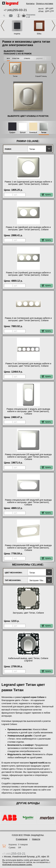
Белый (23, 133)
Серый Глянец (41, 76)
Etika (39, 34)
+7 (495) (15, 10)
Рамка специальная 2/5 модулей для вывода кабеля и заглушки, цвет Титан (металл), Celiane (28, 457)
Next (53, 26)
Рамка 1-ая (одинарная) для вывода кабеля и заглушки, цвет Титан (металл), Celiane (28, 183)
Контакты (30, 3)
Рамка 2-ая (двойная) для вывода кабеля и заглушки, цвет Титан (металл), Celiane (28, 228)
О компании (22, 839)
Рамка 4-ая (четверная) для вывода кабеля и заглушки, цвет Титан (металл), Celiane (28, 319)
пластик (16, 58)
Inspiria (17, 34)
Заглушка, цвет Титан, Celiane (28, 613)
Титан (15, 76)
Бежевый (33, 133)
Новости (36, 839)
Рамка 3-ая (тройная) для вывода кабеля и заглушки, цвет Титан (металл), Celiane (28, 274)
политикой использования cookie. (17, 865)
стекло (27, 58)
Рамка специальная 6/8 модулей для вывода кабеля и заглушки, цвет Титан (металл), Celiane (28, 548)
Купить (46, 195)
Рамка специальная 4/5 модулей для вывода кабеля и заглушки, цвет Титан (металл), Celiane (28, 502)
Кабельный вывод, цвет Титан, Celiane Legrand (28, 659)
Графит (12, 133)
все (8, 58)
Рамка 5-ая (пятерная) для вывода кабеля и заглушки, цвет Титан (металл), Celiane (28, 365)
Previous (3, 26)
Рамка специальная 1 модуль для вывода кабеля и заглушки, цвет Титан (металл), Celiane (28, 411)
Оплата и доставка (45, 3)
